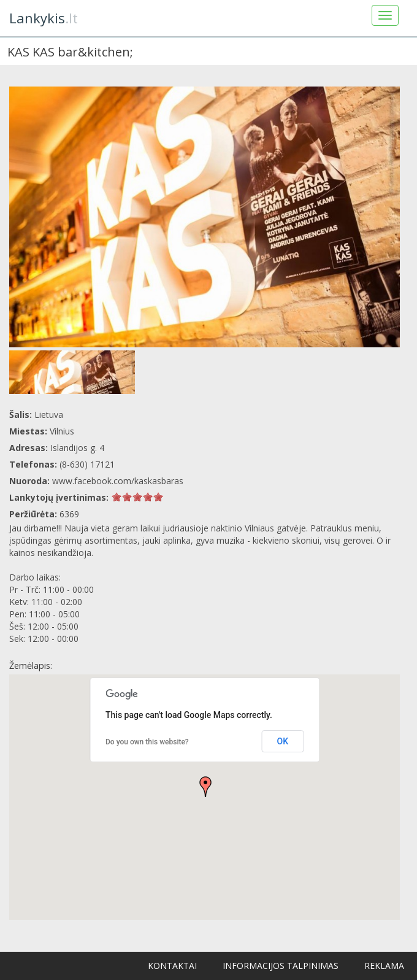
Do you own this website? (147, 742)
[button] (205, 787)
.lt (44, 18)
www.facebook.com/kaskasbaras (118, 481)
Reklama (384, 966)
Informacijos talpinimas (281, 966)
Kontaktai (172, 966)
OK (283, 741)
